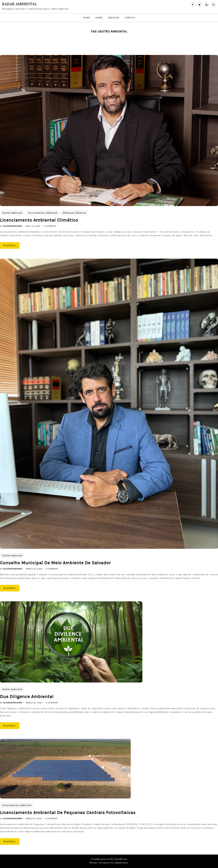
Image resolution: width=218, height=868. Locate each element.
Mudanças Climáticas (74, 213)
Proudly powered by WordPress (109, 859)
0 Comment (50, 226)
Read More (10, 245)
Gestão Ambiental (12, 213)
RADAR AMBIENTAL (19, 4)
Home (87, 18)
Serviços (114, 18)
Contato (130, 18)
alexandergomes (13, 226)
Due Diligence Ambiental (27, 697)
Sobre (99, 18)
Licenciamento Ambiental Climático (39, 220)
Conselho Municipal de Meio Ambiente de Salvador (55, 563)
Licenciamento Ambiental (42, 213)
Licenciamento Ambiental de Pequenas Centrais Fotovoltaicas (68, 813)
